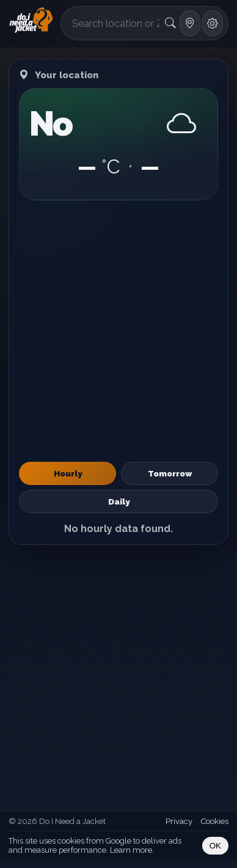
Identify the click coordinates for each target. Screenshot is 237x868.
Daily (119, 501)
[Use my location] (190, 23)
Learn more (131, 850)
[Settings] (213, 23)
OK (215, 846)
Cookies (215, 821)
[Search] (170, 23)
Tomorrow (170, 473)
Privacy (179, 821)
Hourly (68, 473)
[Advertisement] (119, 331)
